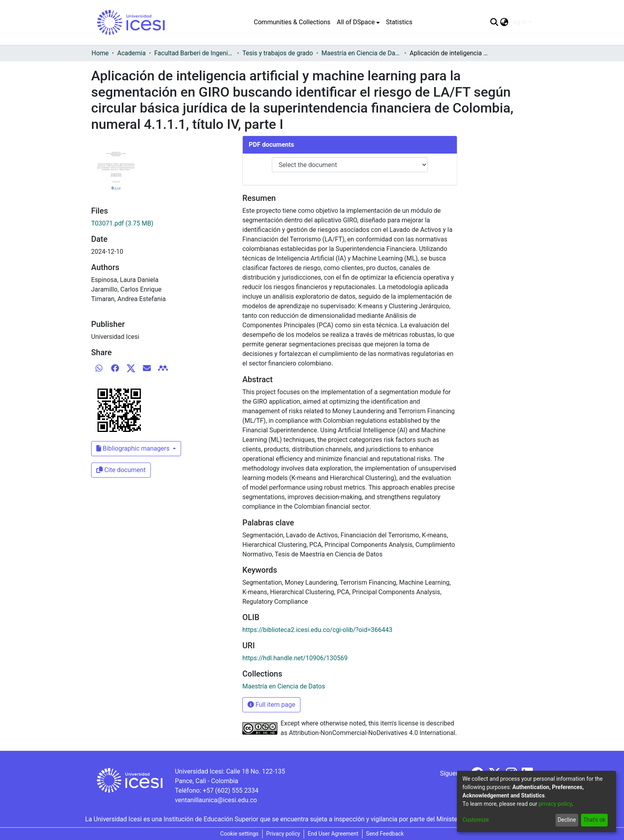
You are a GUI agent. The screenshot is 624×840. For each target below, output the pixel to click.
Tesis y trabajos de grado (278, 53)
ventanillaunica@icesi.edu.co (216, 800)
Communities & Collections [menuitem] (292, 22)
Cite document (121, 470)
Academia (131, 53)
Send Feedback (385, 834)
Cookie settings (239, 834)
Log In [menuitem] (519, 22)
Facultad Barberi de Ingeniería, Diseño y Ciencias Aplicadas (194, 53)
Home (100, 53)
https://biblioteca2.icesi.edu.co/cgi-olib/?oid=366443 (317, 630)
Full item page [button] (271, 705)
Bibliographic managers (134, 448)
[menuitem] (358, 22)
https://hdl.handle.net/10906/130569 (295, 658)
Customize (476, 820)
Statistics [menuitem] (399, 22)
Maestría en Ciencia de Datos (361, 53)
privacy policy (555, 804)
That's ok (594, 820)
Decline (567, 820)
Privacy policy (283, 834)
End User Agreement (333, 834)
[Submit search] (494, 22)
